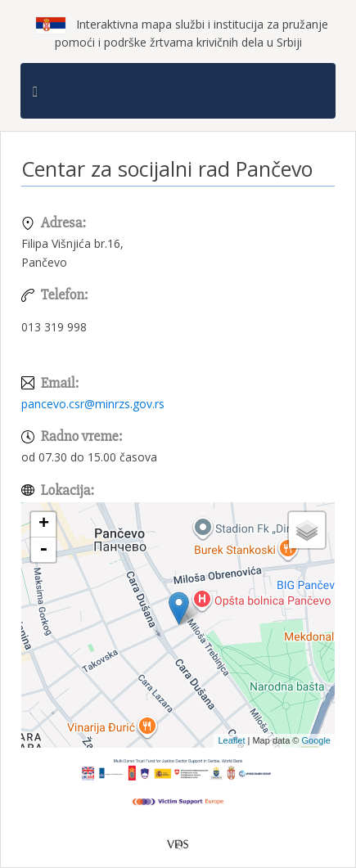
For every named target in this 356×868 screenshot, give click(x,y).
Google (316, 740)
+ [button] (44, 524)
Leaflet (231, 740)
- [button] (43, 550)
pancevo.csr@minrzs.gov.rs (93, 404)
